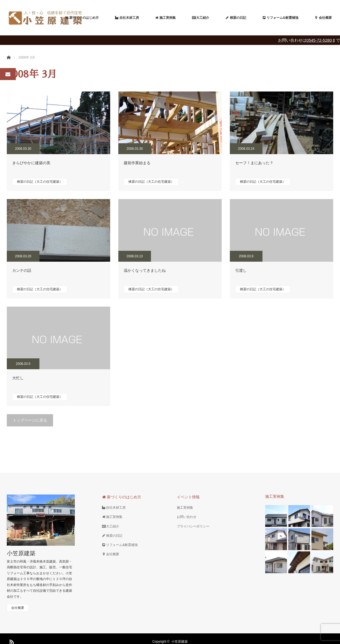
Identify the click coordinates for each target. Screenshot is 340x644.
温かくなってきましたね (145, 270)
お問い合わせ (187, 517)
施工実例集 (185, 508)
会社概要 (18, 608)
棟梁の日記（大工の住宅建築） (40, 182)
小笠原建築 (21, 553)
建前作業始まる (137, 163)
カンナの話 (22, 270)
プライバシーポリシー (193, 526)
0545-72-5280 (319, 40)
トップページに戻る (30, 420)
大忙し (18, 378)
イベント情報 (188, 497)
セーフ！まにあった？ (254, 163)
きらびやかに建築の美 (31, 163)
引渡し (241, 270)
